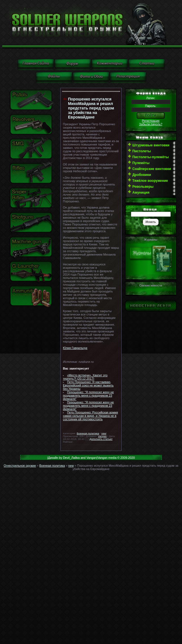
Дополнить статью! (101, 439)
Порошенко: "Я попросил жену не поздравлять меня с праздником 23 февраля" (88, 395)
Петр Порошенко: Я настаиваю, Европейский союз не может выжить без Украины (88, 385)
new (104, 433)
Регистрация (151, 121)
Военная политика (88, 433)
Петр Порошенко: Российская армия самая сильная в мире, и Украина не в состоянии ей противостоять (90, 416)
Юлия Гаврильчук (75, 348)
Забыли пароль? (151, 124)
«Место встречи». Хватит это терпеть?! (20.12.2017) (85, 377)
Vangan (102, 436)
